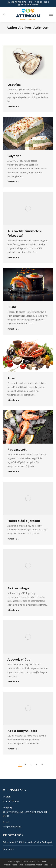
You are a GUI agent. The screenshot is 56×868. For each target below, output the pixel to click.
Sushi (12, 307)
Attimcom (41, 28)
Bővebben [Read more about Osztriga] (13, 107)
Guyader (14, 156)
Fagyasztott (17, 450)
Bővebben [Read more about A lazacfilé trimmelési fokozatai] (13, 258)
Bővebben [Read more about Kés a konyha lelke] (13, 749)
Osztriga (14, 85)
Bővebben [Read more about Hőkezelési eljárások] (13, 539)
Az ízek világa (18, 588)
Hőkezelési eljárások (24, 521)
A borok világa (19, 660)
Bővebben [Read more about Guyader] (13, 182)
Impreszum (8, 849)
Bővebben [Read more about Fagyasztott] (13, 472)
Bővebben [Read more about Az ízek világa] (13, 610)
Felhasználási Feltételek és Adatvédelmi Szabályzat (28, 842)
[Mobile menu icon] (51, 14)
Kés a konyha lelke (22, 731)
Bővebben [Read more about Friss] (13, 400)
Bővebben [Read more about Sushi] (13, 329)
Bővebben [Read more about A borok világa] (13, 681)
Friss (11, 378)
